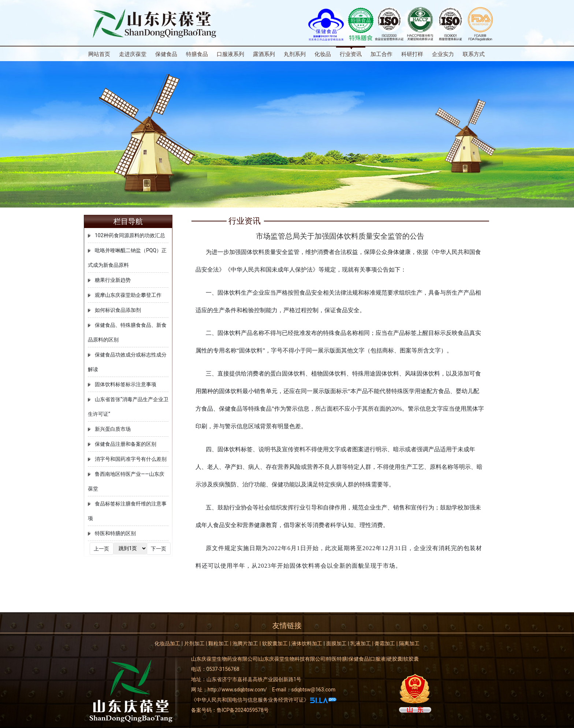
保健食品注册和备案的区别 (126, 444)
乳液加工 (361, 643)
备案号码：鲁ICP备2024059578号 (230, 710)
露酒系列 (264, 54)
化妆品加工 (167, 643)
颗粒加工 (219, 643)
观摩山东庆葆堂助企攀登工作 (128, 295)
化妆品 (323, 54)
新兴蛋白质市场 (113, 429)
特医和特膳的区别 (115, 533)
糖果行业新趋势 (113, 280)
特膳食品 (197, 54)
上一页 (101, 549)
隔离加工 (409, 643)
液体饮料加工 (307, 643)
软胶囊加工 (275, 643)
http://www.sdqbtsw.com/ (237, 690)
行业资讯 (351, 54)
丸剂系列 (295, 54)
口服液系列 (230, 54)
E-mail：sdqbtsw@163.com (304, 690)
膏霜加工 (385, 643)
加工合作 (381, 54)
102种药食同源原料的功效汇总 (130, 235)
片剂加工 (194, 643)
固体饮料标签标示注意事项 (126, 384)
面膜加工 (336, 643)
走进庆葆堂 (133, 54)
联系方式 (474, 54)
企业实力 (443, 54)
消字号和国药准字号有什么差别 (131, 459)
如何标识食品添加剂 (118, 310)
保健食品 (166, 54)
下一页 (159, 549)
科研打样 (412, 54)
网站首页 (99, 54)
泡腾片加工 (245, 643)
